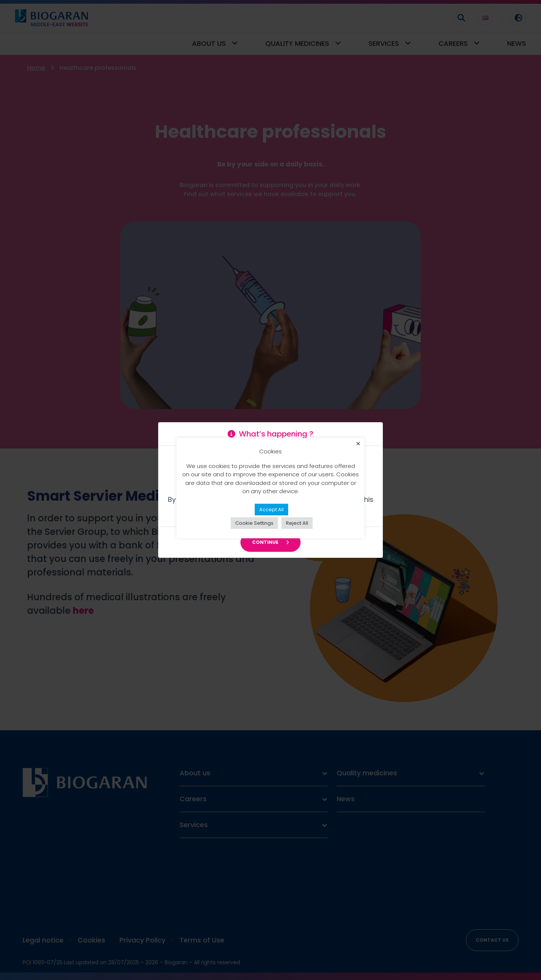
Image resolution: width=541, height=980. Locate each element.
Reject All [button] (297, 527)
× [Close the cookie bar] (358, 448)
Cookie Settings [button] (254, 527)
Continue (270, 542)
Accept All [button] (271, 514)
